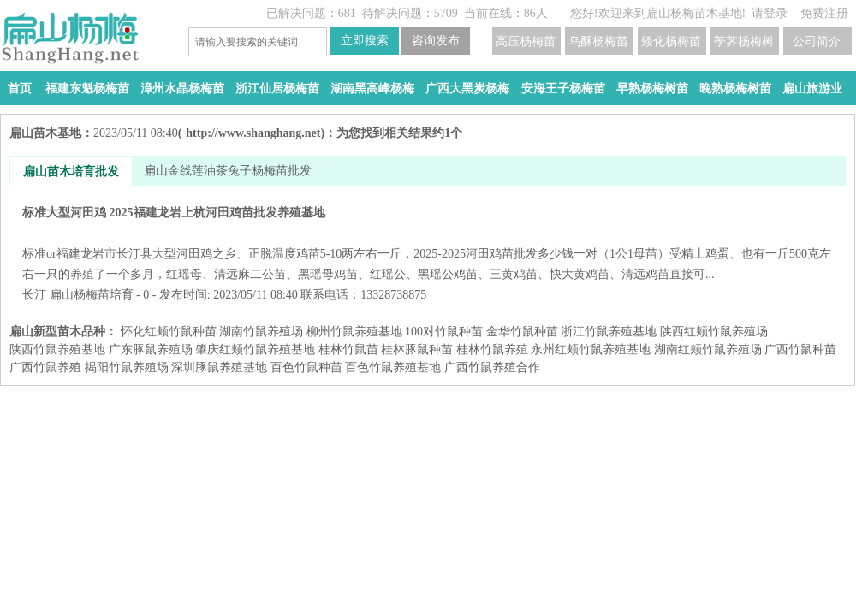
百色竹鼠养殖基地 (393, 367)
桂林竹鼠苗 (348, 349)
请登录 (770, 13)
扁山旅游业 (812, 89)
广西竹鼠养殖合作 (492, 367)
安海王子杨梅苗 (563, 89)
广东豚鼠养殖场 (151, 349)
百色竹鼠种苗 (306, 367)
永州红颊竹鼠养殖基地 (591, 349)
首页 (20, 89)
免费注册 (824, 13)
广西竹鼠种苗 (800, 349)
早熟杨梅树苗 (652, 89)
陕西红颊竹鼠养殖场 (714, 332)
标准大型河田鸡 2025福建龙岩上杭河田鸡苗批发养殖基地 (428, 243)
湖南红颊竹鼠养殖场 (708, 349)
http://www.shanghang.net (253, 133)
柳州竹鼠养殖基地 (354, 332)
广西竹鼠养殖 (45, 367)
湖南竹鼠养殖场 (261, 332)
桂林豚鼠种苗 (417, 349)
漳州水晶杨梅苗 (182, 89)
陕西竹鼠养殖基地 (57, 349)
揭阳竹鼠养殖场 (127, 367)
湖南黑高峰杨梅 (372, 89)
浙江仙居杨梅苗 (277, 89)
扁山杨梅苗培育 (92, 295)
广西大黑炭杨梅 (467, 89)
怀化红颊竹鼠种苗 (169, 332)
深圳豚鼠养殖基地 (219, 367)
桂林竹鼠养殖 (492, 349)
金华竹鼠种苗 (522, 332)
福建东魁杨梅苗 (87, 89)
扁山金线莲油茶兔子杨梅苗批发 (228, 171)
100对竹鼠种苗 (444, 332)
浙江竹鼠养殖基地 (609, 332)
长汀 (34, 295)
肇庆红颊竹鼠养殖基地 (255, 349)
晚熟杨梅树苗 (735, 89)
